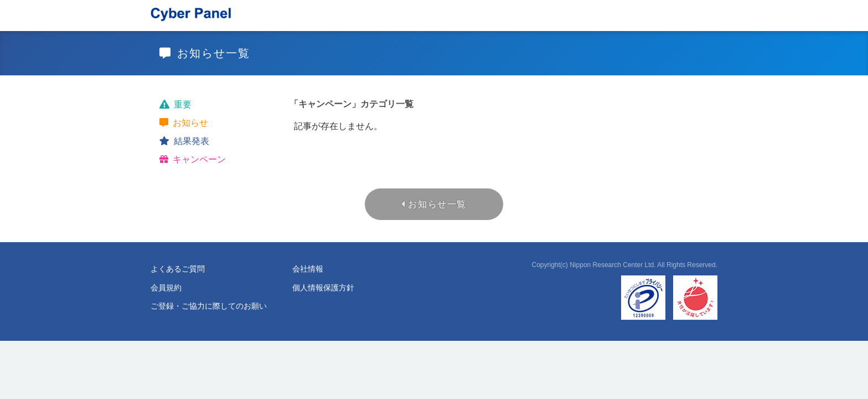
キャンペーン (199, 159)
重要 (183, 104)
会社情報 (308, 269)
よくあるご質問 (178, 269)
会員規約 (166, 288)
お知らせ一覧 (437, 204)
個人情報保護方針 (323, 288)
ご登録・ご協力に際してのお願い (209, 306)
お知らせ (190, 123)
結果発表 (192, 141)
